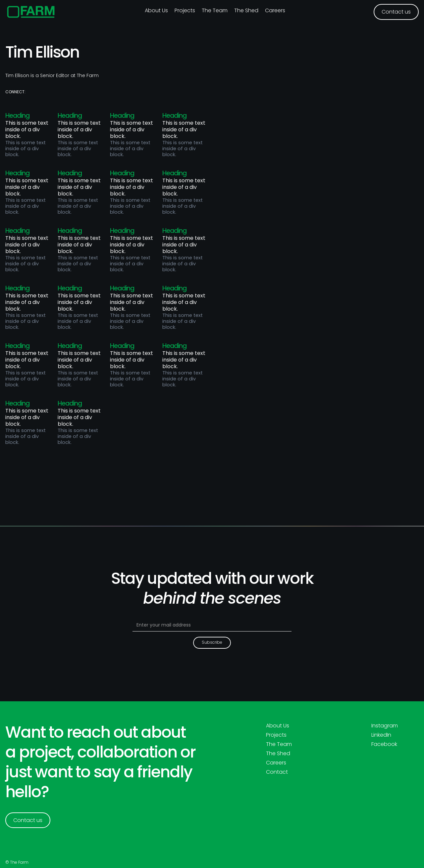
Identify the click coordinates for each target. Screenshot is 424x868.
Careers (275, 10)
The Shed (246, 10)
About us (156, 10)
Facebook (384, 744)
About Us (278, 726)
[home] (31, 12)
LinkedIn (381, 735)
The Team (215, 10)
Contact (277, 772)
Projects (185, 10)
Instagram (385, 726)
